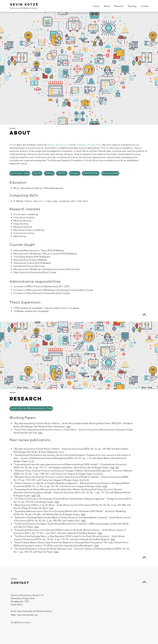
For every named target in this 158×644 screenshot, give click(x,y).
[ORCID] (62, 173)
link (40, 433)
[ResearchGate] (110, 173)
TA (101, 474)
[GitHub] (49, 173)
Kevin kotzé (24, 4)
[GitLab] (37, 173)
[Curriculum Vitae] (20, 173)
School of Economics (58, 145)
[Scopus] (75, 173)
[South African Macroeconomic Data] (31, 408)
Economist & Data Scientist (24, 8)
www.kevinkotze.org (27, 615)
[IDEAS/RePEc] (91, 173)
